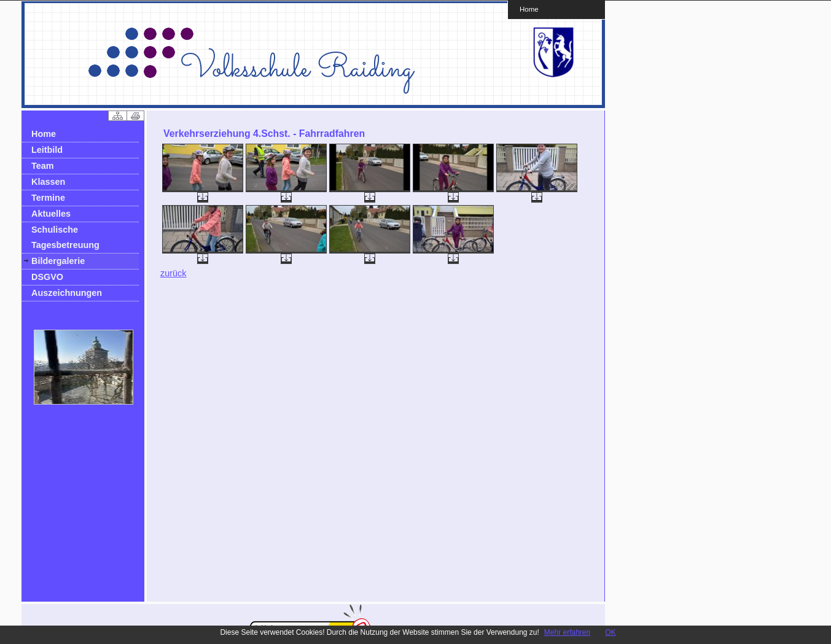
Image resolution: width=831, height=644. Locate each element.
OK (610, 632)
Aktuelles (51, 214)
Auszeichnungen (67, 293)
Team (43, 166)
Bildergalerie (58, 261)
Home (529, 9)
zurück (173, 273)
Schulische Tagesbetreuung (65, 237)
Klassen (48, 182)
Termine (48, 198)
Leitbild (47, 150)
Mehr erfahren (567, 632)
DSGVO (47, 277)
